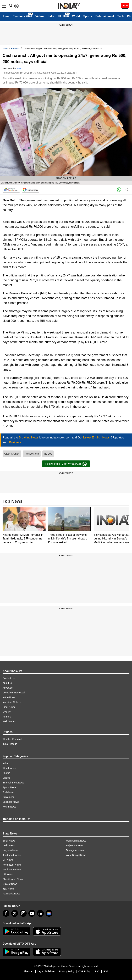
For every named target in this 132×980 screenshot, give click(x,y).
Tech (120, 16)
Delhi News (9, 845)
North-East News (12, 865)
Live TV (7, 712)
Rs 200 (48, 454)
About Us (8, 683)
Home (5, 16)
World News (9, 768)
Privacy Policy (67, 971)
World (76, 16)
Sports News (9, 787)
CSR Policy (84, 971)
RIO (97, 971)
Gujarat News (10, 884)
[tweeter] (15, 913)
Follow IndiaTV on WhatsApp (66, 464)
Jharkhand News (12, 855)
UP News (8, 874)
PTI (19, 69)
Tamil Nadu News (12, 870)
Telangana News (75, 850)
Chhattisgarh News (13, 879)
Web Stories (9, 721)
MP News (8, 860)
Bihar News (9, 841)
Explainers (8, 797)
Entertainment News (13, 783)
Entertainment (105, 16)
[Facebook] (6, 913)
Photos (6, 773)
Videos (40, 16)
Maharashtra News (76, 841)
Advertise (8, 688)
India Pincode (10, 744)
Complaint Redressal (14, 693)
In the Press (9, 697)
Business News (11, 802)
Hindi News (9, 707)
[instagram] (23, 913)
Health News (9, 807)
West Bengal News (76, 855)
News (5, 49)
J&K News (8, 889)
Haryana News (10, 850)
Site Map (28, 971)
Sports (88, 16)
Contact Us (9, 678)
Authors (7, 717)
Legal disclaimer (46, 971)
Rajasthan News (75, 845)
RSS (106, 971)
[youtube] (32, 913)
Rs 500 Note (32, 454)
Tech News (8, 792)
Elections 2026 (22, 16)
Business (15, 49)
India (51, 16)
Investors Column (12, 702)
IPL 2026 (63, 16)
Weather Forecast (12, 739)
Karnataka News (11, 894)
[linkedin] (40, 913)
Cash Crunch (12, 454)
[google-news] (49, 913)
